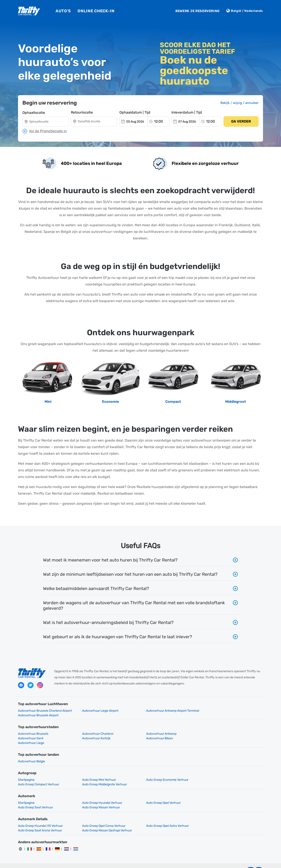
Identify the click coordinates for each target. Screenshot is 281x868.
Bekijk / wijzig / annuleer (240, 103)
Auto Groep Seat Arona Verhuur (228, 817)
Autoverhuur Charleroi (96, 729)
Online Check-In (96, 11)
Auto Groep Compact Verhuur (226, 771)
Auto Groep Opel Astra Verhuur (164, 817)
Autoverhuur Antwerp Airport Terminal (170, 711)
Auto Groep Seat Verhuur (223, 794)
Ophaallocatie (34, 112)
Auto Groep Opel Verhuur (160, 794)
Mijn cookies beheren (172, 861)
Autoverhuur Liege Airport (99, 711)
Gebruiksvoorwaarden (138, 861)
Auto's (63, 11)
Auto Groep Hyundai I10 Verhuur (40, 817)
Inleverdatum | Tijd (187, 112)
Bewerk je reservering (198, 11)
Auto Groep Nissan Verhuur (37, 798)
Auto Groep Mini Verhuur (97, 771)
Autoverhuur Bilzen (94, 734)
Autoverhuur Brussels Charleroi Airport (45, 711)
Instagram (40, 685)
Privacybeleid (108, 861)
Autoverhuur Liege (156, 734)
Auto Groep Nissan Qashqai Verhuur (43, 821)
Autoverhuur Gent (218, 729)
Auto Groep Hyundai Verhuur (101, 794)
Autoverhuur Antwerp (158, 729)
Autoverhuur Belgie (32, 752)
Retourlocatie (82, 112)
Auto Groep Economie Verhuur (164, 771)
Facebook (21, 685)
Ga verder (241, 121)
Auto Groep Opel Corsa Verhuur (102, 817)
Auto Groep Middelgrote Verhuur (40, 775)
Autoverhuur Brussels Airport (226, 711)
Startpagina (26, 771)
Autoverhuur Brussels (33, 729)
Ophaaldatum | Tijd (135, 112)
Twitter (31, 685)
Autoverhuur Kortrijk (32, 734)
